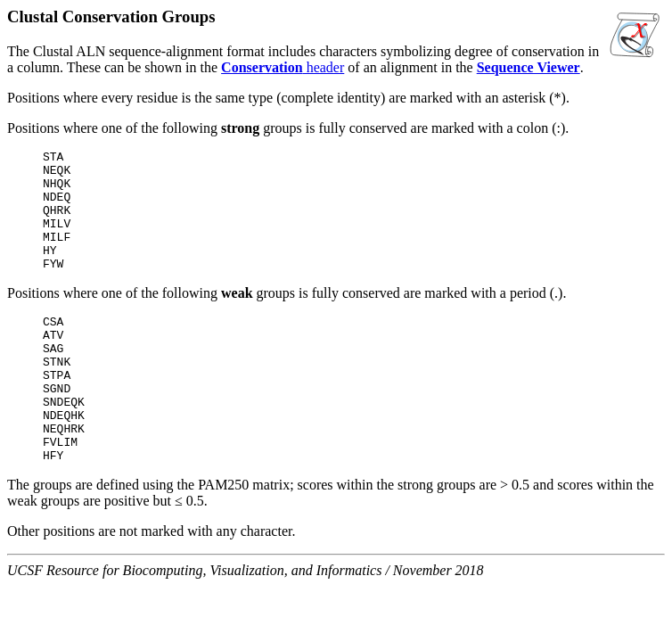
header (283, 67)
